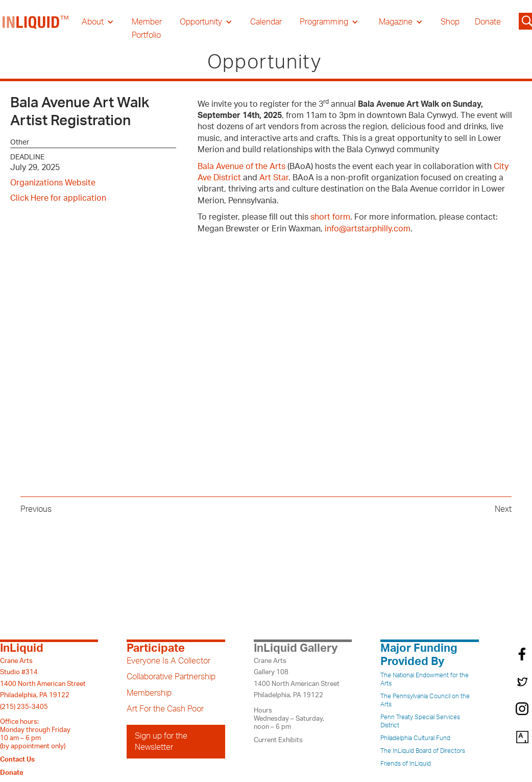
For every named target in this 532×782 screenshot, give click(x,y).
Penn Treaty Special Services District (420, 721)
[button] (98, 22)
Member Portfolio (147, 29)
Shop (450, 22)
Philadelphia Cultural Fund (415, 738)
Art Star (274, 178)
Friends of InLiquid (406, 764)
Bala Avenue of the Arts (241, 167)
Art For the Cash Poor (165, 709)
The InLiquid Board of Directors (423, 751)
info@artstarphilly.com (368, 229)
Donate (488, 22)
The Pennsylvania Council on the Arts (425, 700)
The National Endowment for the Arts (425, 679)
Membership (149, 693)
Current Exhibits (278, 740)
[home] (36, 29)
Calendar (266, 22)
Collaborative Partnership (171, 677)
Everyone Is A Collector (168, 661)
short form (330, 217)
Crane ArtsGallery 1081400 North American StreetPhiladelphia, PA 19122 (297, 678)
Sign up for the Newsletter (161, 742)
